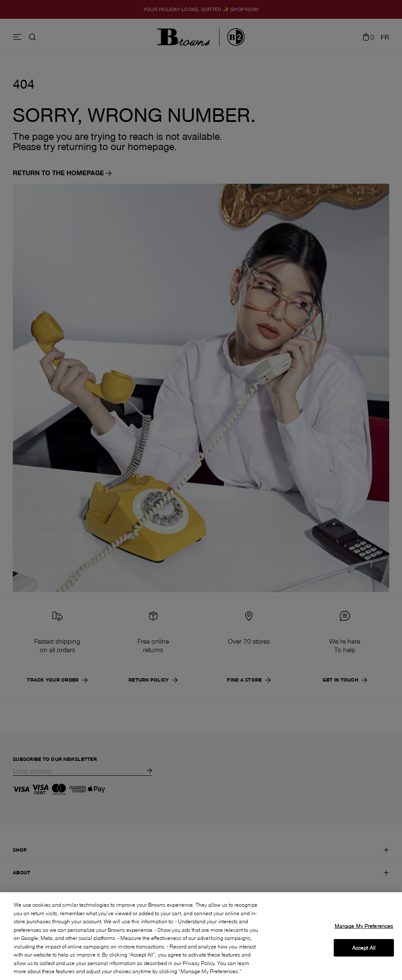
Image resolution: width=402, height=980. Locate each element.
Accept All (364, 948)
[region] (201, 936)
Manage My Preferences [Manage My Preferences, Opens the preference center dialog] (364, 926)
